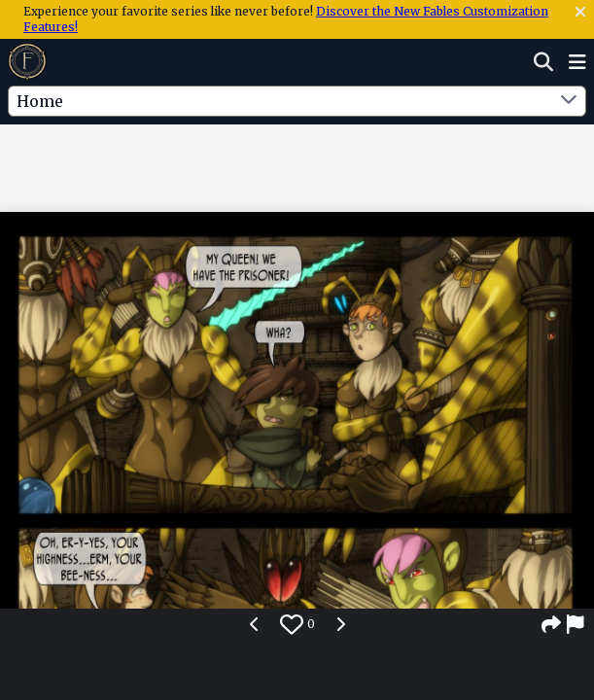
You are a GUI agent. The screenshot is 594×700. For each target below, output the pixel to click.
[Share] (551, 624)
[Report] (577, 624)
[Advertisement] (297, 164)
